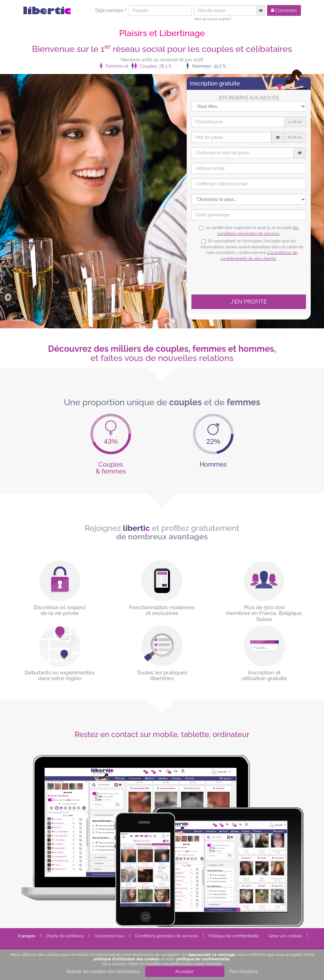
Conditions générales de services (167, 936)
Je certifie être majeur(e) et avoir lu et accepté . (249, 231)
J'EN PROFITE (249, 302)
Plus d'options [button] (244, 971)
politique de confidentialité (203, 959)
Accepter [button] (185, 971)
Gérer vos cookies (285, 936)
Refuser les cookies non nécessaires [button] (103, 971)
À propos (27, 936)
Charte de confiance (65, 936)
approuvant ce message (212, 955)
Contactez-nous (109, 936)
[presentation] (240, 277)
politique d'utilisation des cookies (126, 959)
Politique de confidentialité (234, 936)
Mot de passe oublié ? (214, 19)
